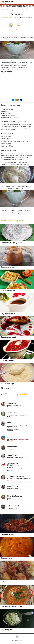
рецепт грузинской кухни (12, 36)
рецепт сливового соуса (13, 69)
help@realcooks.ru (17, 642)
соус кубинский (13, 212)
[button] (32, 2)
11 (17, 30)
